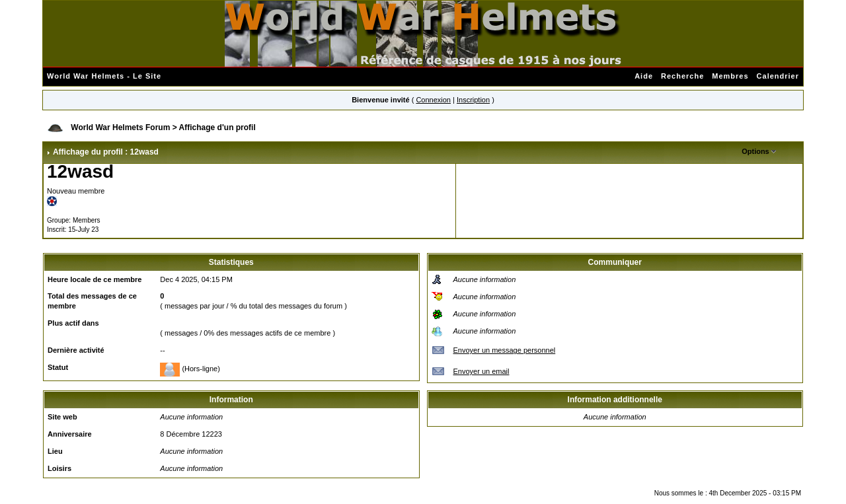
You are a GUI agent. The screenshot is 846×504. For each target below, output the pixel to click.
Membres (730, 76)
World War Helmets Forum (120, 127)
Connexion (433, 100)
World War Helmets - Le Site (104, 76)
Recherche (682, 76)
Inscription (473, 100)
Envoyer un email (481, 371)
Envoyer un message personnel (505, 350)
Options (755, 151)
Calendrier (778, 76)
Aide (644, 76)
